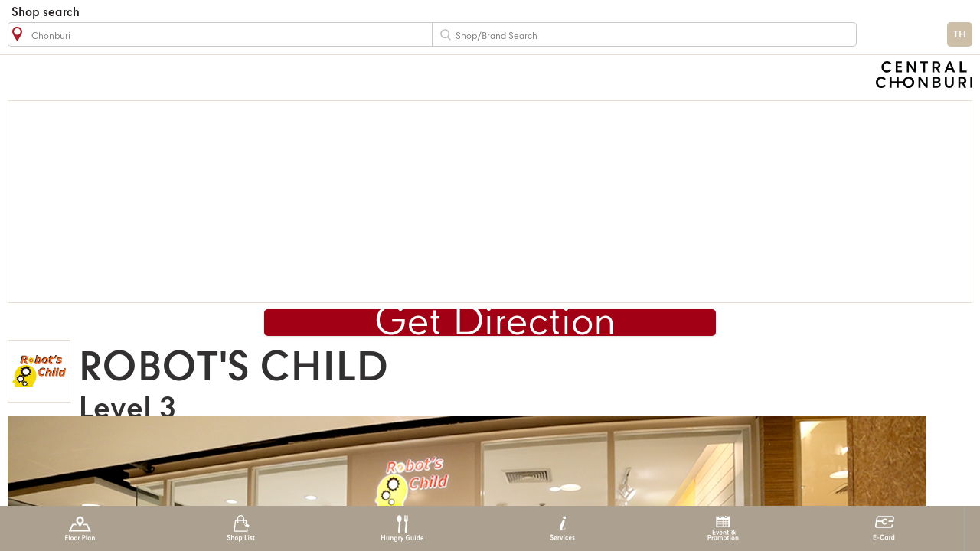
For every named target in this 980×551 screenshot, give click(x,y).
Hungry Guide (402, 528)
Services (562, 528)
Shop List (241, 528)
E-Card (884, 528)
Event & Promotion (723, 528)
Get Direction (495, 323)
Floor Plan (80, 528)
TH (960, 35)
